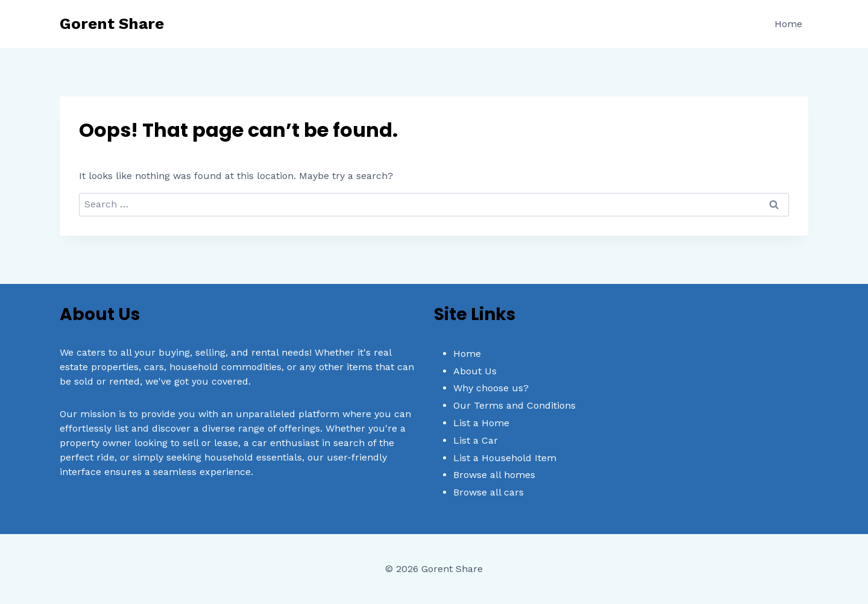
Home (788, 24)
